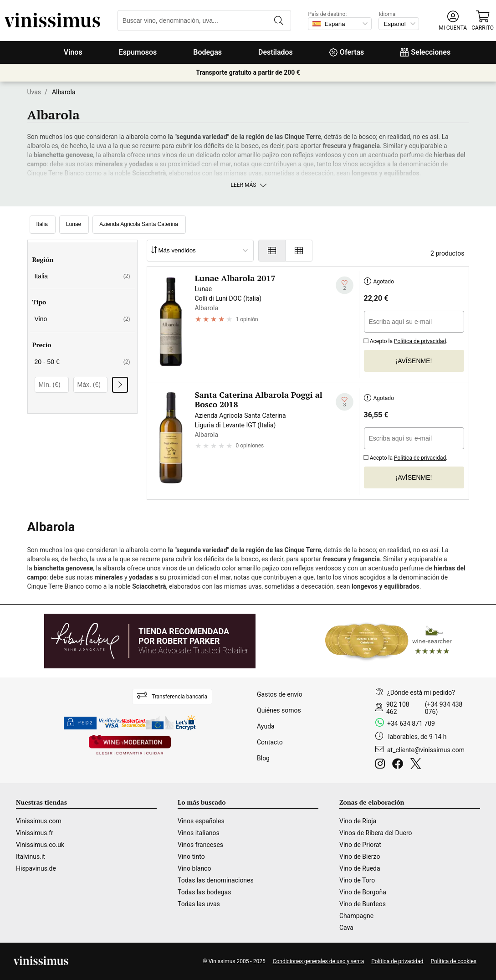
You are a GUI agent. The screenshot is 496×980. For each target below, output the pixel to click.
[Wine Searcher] (389, 641)
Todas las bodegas (204, 892)
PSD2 (80, 723)
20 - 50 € (82, 362)
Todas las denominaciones (216, 880)
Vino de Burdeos (363, 904)
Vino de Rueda (360, 868)
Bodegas (207, 52)
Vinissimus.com (39, 821)
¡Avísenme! (414, 361)
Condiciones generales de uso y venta (319, 961)
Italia (42, 224)
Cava (346, 928)
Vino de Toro (357, 880)
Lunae (74, 224)
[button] (453, 21)
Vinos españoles (201, 821)
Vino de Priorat (360, 845)
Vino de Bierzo (360, 857)
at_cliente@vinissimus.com (426, 750)
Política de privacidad (420, 341)
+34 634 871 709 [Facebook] (411, 723)
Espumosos (138, 52)
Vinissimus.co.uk (40, 845)
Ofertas (347, 52)
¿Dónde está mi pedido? (421, 693)
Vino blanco (194, 868)
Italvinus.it (31, 857)
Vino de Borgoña (363, 892)
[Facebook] (399, 765)
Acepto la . (406, 340)
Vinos (73, 52)
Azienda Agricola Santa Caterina (139, 224)
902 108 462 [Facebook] (398, 708)
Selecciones (425, 52)
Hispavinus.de (36, 868)
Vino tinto (191, 857)
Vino (82, 319)
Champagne (356, 916)
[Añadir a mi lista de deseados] (345, 285)
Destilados (276, 52)
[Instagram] (382, 765)
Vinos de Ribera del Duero (376, 833)
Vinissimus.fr (35, 833)
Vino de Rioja (358, 821)
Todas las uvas (199, 904)
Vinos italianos (199, 833)
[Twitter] (417, 765)
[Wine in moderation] (130, 746)
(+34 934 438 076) (444, 708)
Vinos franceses (200, 845)
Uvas (34, 92)
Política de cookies (454, 961)
